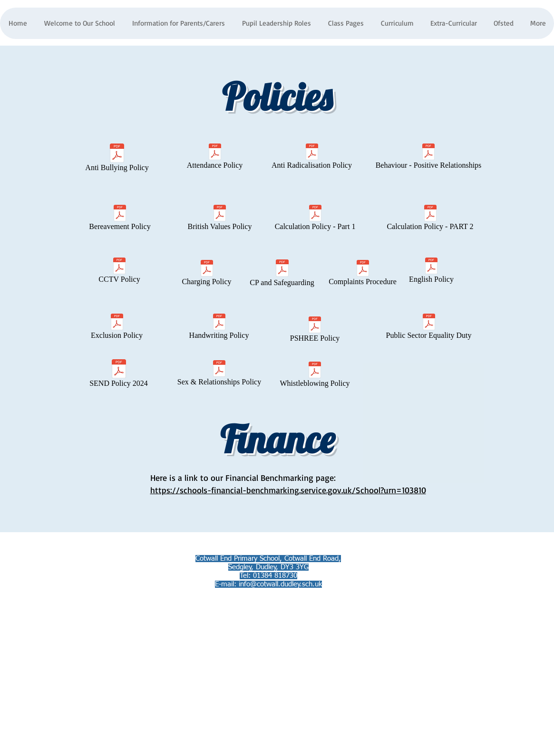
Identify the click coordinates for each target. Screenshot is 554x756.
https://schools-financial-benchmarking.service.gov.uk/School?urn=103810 (288, 490)
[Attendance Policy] (215, 158)
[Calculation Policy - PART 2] (430, 220)
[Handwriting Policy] (219, 328)
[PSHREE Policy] (315, 331)
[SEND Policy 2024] (119, 375)
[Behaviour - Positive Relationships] (429, 158)
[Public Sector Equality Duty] (429, 328)
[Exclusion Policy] (117, 328)
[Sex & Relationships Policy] (219, 375)
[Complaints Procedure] (363, 275)
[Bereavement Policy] (120, 220)
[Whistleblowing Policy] (315, 376)
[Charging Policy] (207, 275)
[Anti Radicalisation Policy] (312, 158)
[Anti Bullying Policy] (117, 159)
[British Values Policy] (220, 220)
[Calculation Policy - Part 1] (315, 220)
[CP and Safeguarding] (282, 274)
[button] (178, 23)
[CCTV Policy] (120, 272)
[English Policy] (432, 272)
